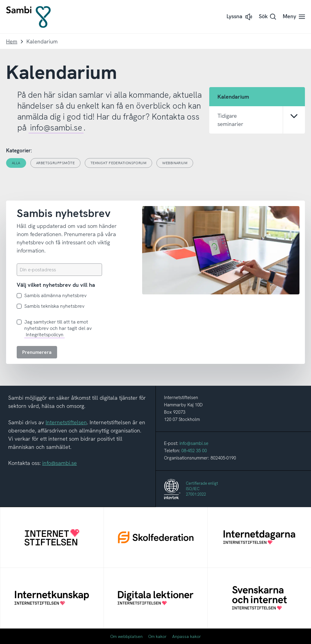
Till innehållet (0, 0)
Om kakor (157, 636)
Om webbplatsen (126, 636)
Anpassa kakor (187, 636)
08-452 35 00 (194, 451)
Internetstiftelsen (66, 422)
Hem (12, 41)
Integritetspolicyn (45, 335)
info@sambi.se (56, 128)
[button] (240, 17)
